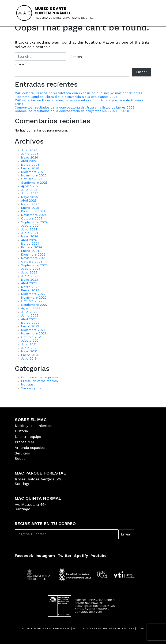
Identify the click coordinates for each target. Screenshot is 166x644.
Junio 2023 (30, 276)
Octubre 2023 (32, 262)
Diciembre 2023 (33, 255)
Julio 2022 (29, 312)
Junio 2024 (30, 233)
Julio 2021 (29, 344)
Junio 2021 (29, 348)
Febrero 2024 (32, 247)
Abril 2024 (29, 240)
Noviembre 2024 (34, 215)
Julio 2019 (29, 359)
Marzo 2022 (30, 323)
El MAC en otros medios (39, 381)
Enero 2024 (30, 251)
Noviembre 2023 (34, 258)
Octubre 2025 (32, 179)
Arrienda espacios (30, 448)
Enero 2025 (30, 208)
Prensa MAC (25, 442)
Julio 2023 (29, 273)
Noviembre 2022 (34, 298)
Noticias (27, 385)
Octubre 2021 (31, 337)
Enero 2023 (30, 290)
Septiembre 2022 (34, 305)
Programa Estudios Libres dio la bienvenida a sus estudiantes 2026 (66, 97)
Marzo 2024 (30, 244)
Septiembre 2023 (34, 265)
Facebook (24, 556)
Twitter (65, 556)
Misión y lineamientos (33, 426)
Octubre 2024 (32, 219)
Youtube (99, 556)
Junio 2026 (30, 154)
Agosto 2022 (31, 308)
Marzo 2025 (30, 204)
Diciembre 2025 (33, 172)
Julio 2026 (29, 150)
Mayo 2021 (29, 351)
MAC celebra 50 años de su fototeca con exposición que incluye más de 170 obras (78, 93)
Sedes (20, 459)
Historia (21, 431)
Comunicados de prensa (40, 377)
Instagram (45, 556)
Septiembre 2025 (34, 183)
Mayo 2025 (30, 197)
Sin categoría (31, 388)
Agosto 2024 (31, 226)
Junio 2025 (30, 193)
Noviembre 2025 (34, 176)
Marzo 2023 (30, 287)
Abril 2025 (29, 201)
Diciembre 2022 (33, 294)
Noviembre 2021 (33, 333)
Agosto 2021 (30, 341)
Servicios (22, 453)
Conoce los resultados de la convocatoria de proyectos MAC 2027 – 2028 (72, 111)
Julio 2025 (29, 190)
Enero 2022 (30, 326)
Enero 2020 (30, 355)
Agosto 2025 (31, 186)
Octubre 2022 (32, 301)
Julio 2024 (29, 230)
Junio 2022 (30, 316)
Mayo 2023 (30, 280)
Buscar (20, 64)
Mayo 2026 (30, 158)
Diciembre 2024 (33, 211)
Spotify (81, 556)
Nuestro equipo (28, 437)
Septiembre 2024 (34, 222)
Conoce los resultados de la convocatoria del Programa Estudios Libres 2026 (75, 108)
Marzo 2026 (30, 165)
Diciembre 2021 (33, 330)
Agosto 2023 (31, 269)
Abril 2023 (29, 283)
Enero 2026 (30, 168)
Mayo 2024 (30, 236)
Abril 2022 (29, 319)
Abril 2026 (29, 161)
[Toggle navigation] (142, 13)
